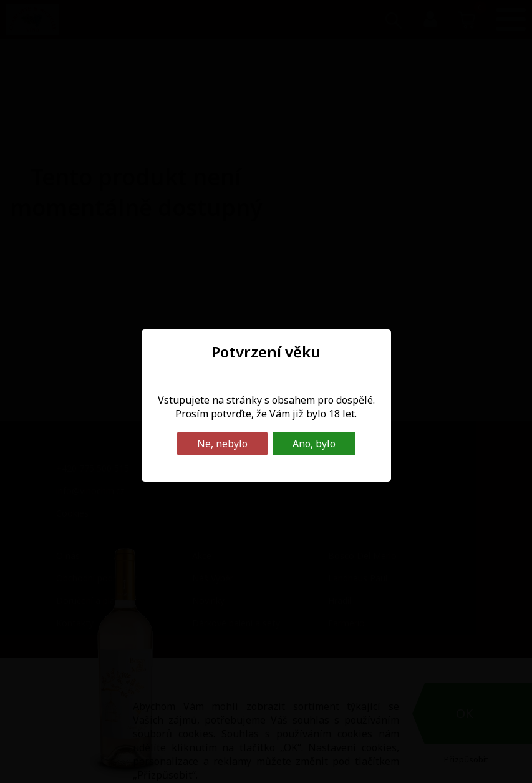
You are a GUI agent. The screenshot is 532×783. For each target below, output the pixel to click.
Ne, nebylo (222, 444)
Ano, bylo (314, 444)
